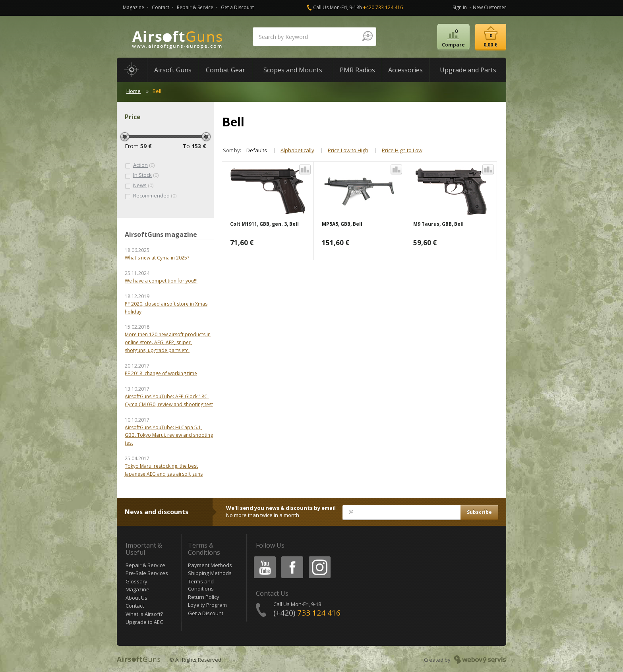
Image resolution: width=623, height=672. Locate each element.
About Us (136, 598)
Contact (161, 7)
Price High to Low (402, 150)
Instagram (319, 558)
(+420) (307, 613)
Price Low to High (348, 150)
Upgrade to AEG (145, 622)
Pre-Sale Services (147, 573)
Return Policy (204, 597)
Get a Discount (237, 7)
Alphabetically (297, 150)
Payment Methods (210, 565)
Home (133, 91)
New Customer (489, 7)
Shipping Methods (210, 573)
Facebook (291, 558)
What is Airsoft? (144, 614)
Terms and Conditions (201, 585)
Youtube (262, 558)
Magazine (133, 7)
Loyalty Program (207, 605)
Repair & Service (195, 7)
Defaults (257, 150)
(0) (140, 165)
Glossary (136, 581)
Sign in (460, 7)
